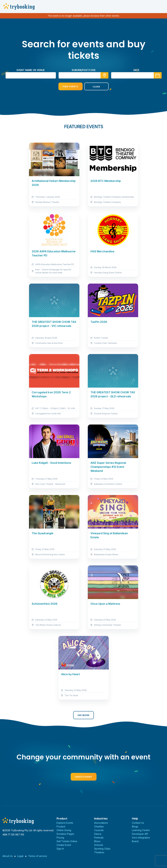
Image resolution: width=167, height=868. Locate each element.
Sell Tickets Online (67, 841)
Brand (135, 841)
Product (61, 826)
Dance (98, 834)
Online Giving (64, 830)
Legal (20, 856)
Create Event (84, 777)
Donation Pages (65, 834)
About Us (8, 856)
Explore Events (65, 823)
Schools (99, 845)
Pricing (60, 838)
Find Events (70, 86)
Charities (99, 826)
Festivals (99, 838)
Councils (99, 830)
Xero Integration (141, 838)
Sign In (60, 849)
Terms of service (38, 856)
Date (136, 70)
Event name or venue (31, 70)
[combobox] (84, 75)
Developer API (140, 834)
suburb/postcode (84, 70)
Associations (101, 823)
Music (97, 841)
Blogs (135, 826)
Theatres (99, 852)
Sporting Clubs (102, 849)
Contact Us (138, 823)
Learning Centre (141, 830)
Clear (96, 87)
